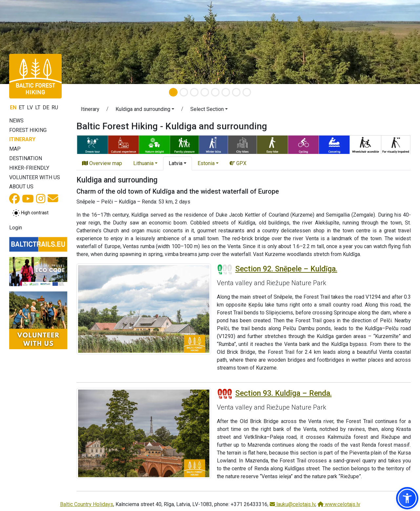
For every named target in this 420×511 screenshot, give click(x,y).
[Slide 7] (236, 92)
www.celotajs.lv (339, 504)
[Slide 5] (215, 92)
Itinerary (22, 139)
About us (21, 187)
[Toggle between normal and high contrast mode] (30, 213)
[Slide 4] (205, 92)
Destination (26, 158)
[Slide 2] (184, 92)
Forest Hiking (28, 130)
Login (16, 228)
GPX (238, 163)
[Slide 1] (173, 92)
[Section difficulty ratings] (225, 269)
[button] (145, 110)
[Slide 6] (226, 92)
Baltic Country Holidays (87, 504)
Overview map (102, 163)
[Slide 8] (247, 92)
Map (15, 149)
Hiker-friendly (29, 168)
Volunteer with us (35, 177)
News (16, 121)
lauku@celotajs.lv (293, 504)
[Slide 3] (194, 92)
